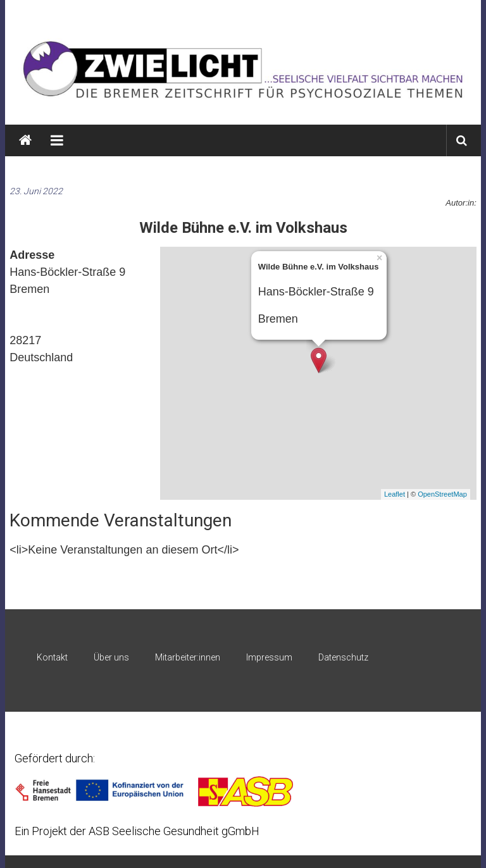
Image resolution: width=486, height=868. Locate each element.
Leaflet (395, 494)
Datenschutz (343, 657)
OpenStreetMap (442, 494)
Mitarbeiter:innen (188, 657)
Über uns (111, 657)
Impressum (269, 657)
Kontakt (52, 657)
